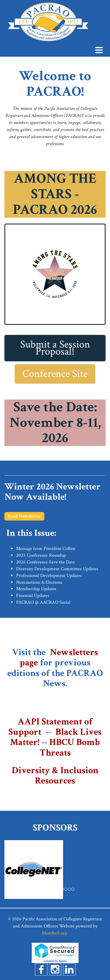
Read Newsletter (24, 516)
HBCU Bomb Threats (70, 747)
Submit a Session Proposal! (55, 348)
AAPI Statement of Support (50, 727)
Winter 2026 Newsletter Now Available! (53, 492)
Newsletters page (59, 657)
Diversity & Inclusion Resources (55, 776)
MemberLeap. (55, 933)
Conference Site (55, 374)
